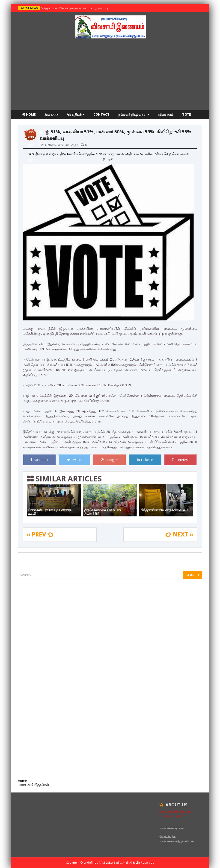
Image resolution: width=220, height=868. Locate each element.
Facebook (39, 460)
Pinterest (180, 460)
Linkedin (145, 460)
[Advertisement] (110, 75)
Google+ (110, 460)
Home (29, 114)
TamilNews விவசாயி (114, 862)
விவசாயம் (166, 114)
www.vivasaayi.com (172, 828)
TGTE (187, 114)
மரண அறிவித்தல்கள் (38, 124)
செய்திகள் (76, 114)
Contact (101, 114)
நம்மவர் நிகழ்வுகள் (134, 114)
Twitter (74, 460)
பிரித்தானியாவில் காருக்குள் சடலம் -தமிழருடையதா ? (76, 8)
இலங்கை (51, 114)
